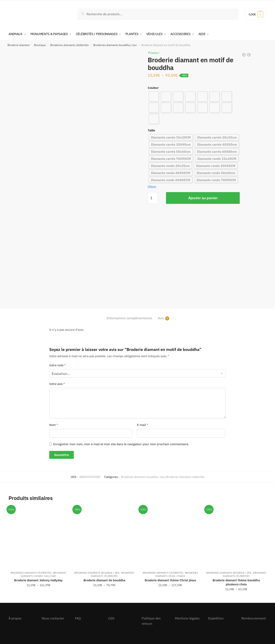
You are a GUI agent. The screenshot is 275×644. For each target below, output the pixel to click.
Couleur (153, 88)
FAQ (78, 618)
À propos (15, 618)
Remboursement (254, 618)
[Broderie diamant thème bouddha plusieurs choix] (236, 537)
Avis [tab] (161, 318)
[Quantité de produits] (153, 198)
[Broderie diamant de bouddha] (104, 537)
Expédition (216, 618)
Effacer (152, 187)
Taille (151, 130)
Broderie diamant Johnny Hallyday (38, 580)
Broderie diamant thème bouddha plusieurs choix (236, 582)
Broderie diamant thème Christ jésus (170, 580)
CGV (111, 618)
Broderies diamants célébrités (70, 45)
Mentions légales (187, 618)
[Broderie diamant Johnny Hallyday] (38, 537)
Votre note (57, 365)
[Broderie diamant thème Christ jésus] (170, 537)
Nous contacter (53, 618)
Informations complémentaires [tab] (129, 318)
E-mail (143, 425)
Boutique (40, 45)
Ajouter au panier (203, 198)
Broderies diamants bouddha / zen (115, 45)
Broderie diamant (19, 45)
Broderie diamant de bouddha (104, 580)
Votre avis (57, 384)
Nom (54, 425)
